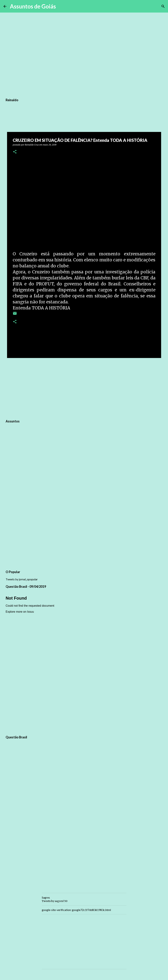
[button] (15, 152)
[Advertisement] (84, 388)
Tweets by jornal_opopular (22, 579)
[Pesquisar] (61, 6)
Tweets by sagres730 (55, 901)
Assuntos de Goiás (33, 6)
